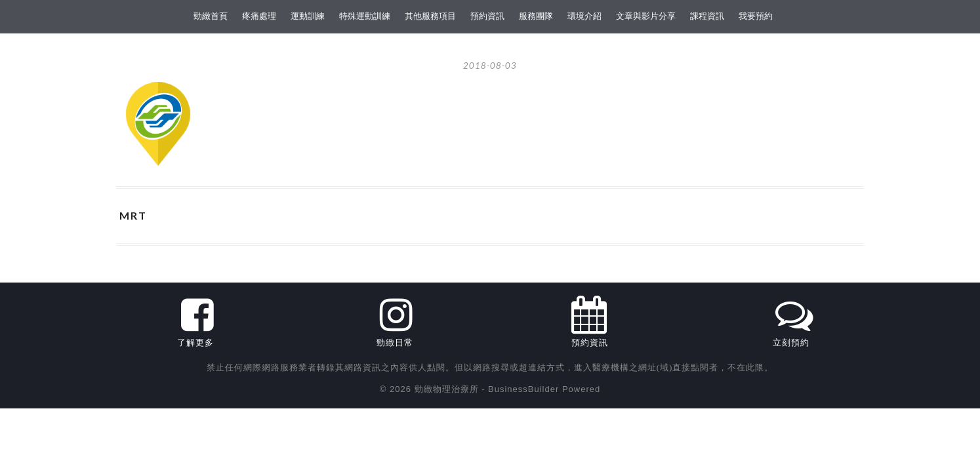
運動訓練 (308, 16)
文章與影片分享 (646, 16)
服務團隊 (536, 16)
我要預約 (756, 16)
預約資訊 (487, 16)
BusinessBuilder (523, 389)
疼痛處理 (259, 16)
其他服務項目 (430, 16)
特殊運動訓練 (365, 16)
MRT (133, 215)
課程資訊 (707, 16)
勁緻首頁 (211, 16)
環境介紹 (584, 16)
